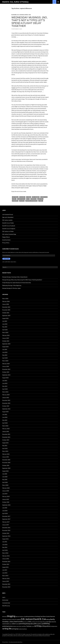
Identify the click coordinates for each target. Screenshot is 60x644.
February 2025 (6, 335)
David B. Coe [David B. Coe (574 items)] (40, 619)
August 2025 (5, 318)
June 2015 (5, 573)
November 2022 (6, 403)
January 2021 (6, 457)
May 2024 (5, 355)
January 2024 (6, 366)
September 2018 (6, 505)
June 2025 (5, 324)
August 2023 (5, 378)
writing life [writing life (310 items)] (7, 629)
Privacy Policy (6, 243)
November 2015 (6, 561)
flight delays (21, 199)
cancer (29, 197)
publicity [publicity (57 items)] (40, 624)
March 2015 (5, 576)
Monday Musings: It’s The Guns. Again (11, 288)
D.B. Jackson (20, 15)
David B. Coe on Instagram (9, 229)
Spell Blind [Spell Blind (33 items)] (24, 626)
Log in (4, 597)
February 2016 (6, 556)
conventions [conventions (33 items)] (9, 620)
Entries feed (5, 600)
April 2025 (5, 330)
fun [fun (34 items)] (9, 622)
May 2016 (5, 547)
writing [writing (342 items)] (38, 626)
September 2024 (6, 344)
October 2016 (6, 533)
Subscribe (6, 259)
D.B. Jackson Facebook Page (9, 234)
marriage (34, 199)
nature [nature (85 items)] (14, 624)
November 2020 (6, 463)
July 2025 (5, 321)
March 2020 (5, 485)
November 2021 (6, 437)
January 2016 (6, 559)
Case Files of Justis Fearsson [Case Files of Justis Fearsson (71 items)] (47, 616)
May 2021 (5, 446)
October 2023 (6, 372)
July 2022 (5, 414)
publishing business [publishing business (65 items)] (8, 626)
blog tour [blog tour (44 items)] (17, 617)
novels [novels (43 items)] (17, 624)
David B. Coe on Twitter (8, 223)
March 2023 (5, 392)
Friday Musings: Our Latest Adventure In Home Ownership (17, 283)
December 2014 (6, 584)
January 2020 (6, 491)
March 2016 (5, 553)
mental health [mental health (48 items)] (6, 624)
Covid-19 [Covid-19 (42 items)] (14, 619)
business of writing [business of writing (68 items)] (34, 616)
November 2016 (6, 530)
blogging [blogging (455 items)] (11, 616)
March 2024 (5, 361)
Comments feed (6, 603)
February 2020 (6, 488)
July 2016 (5, 542)
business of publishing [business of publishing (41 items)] (24, 617)
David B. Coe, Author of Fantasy (15, 2)
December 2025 (6, 307)
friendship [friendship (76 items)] (5, 622)
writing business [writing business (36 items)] (54, 626)
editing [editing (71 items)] (48, 619)
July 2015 (5, 570)
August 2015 (5, 567)
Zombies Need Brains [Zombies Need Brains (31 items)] (23, 629)
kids (28, 199)
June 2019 (5, 494)
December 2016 (6, 528)
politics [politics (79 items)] (35, 624)
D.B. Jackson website (7, 220)
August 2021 (5, 443)
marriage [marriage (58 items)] (49, 622)
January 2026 (6, 304)
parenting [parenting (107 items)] (22, 624)
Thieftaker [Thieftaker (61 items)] (29, 626)
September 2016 (6, 536)
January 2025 (6, 338)
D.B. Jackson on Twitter (8, 231)
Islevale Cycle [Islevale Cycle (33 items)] (26, 622)
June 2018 (5, 511)
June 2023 (5, 383)
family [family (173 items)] (52, 619)
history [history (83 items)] (12, 622)
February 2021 (6, 454)
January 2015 (6, 581)
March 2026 (5, 299)
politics (22, 201)
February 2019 (6, 496)
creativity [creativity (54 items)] (18, 619)
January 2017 (6, 525)
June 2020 (5, 477)
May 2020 (5, 480)
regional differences (32, 201)
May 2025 (5, 327)
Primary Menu (58, 2)
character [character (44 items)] (4, 619)
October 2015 (6, 564)
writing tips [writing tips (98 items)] (15, 629)
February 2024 (6, 364)
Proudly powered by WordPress (16, 642)
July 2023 (5, 381)
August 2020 (5, 471)
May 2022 (5, 420)
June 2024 (5, 352)
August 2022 (5, 412)
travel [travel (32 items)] (33, 626)
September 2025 (6, 316)
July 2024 (5, 349)
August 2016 (5, 539)
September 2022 (6, 409)
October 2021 (6, 440)
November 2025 (6, 310)
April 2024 (5, 358)
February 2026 (6, 301)
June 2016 (5, 545)
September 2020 (6, 468)
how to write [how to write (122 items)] (18, 621)
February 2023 (6, 395)
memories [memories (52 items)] (54, 622)
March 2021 (5, 451)
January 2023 (6, 398)
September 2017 (6, 519)
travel (41, 201)
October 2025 (6, 313)
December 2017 (6, 516)
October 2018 (6, 502)
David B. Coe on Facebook (9, 226)
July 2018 (5, 508)
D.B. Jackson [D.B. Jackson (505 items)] (27, 619)
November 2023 (6, 369)
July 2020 (5, 474)
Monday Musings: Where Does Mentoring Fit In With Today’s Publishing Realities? (22, 280)
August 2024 (5, 347)
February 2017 (6, 522)
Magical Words (6, 237)
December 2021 (6, 434)
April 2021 (5, 448)
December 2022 (6, 400)
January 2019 (6, 499)
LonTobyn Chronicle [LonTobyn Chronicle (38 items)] (35, 622)
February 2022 (6, 429)
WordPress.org (6, 606)
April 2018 (5, 513)
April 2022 (5, 423)
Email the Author (6, 240)
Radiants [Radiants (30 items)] (15, 626)
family (14, 199)
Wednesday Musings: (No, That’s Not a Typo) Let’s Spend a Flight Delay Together (29, 22)
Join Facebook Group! (8, 214)
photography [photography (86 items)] (29, 624)
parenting (15, 201)
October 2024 (6, 341)
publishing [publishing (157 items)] (46, 624)
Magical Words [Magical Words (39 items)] (43, 622)
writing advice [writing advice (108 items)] (46, 626)
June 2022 (5, 417)
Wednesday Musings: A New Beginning (12, 285)
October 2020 (6, 465)
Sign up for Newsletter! (8, 217)
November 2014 (6, 587)
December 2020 (6, 460)
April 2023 (5, 389)
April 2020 (5, 482)
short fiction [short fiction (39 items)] (19, 626)
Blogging (14, 15)
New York (40, 199)
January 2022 (6, 431)
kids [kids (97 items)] (30, 622)
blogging (22, 197)
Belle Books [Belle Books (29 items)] (5, 617)
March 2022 (5, 426)
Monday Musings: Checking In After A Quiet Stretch (15, 277)
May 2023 (5, 386)
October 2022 (6, 406)
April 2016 (5, 550)
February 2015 (6, 578)
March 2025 (5, 332)
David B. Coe (28, 15)
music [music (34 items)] (10, 624)
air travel (15, 197)
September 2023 (6, 375)
